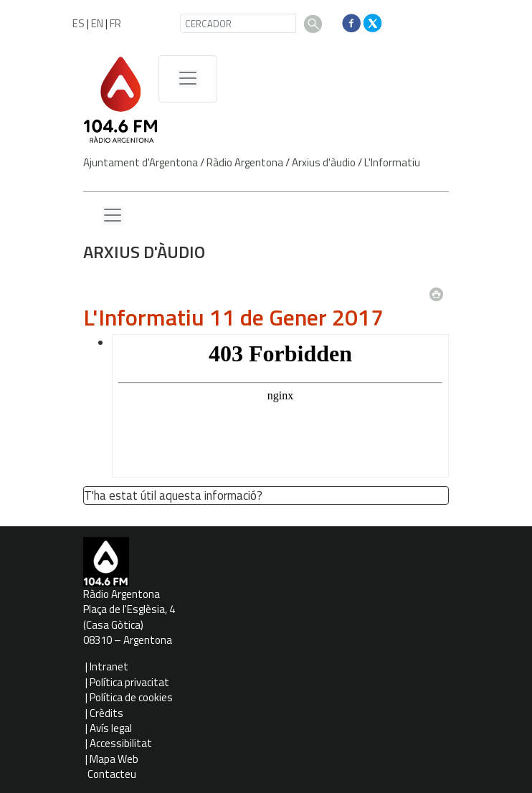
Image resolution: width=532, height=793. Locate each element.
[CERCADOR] (238, 23)
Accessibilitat (121, 743)
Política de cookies (131, 697)
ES (79, 23)
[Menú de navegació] (188, 79)
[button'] (269, 497)
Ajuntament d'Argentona (141, 162)
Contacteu (112, 774)
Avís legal (111, 728)
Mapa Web (114, 759)
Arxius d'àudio (324, 162)
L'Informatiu (392, 162)
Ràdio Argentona (245, 162)
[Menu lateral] (113, 216)
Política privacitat (129, 682)
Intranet (109, 666)
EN (97, 23)
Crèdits (106, 713)
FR (115, 23)
